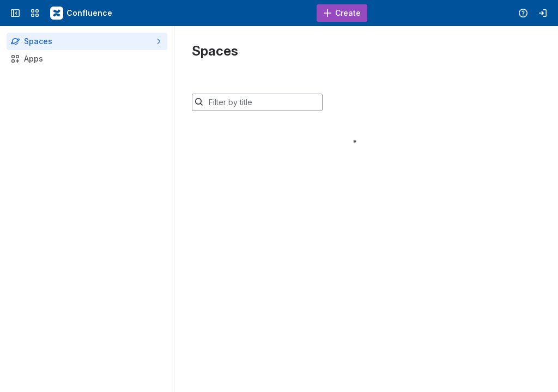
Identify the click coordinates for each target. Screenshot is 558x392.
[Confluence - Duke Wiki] (82, 13)
